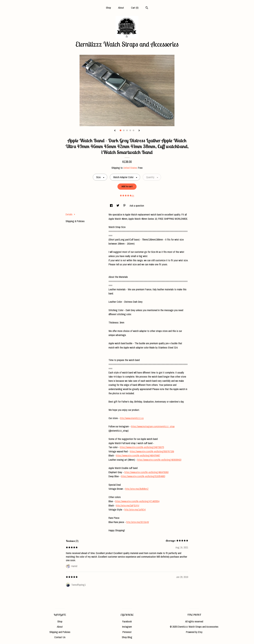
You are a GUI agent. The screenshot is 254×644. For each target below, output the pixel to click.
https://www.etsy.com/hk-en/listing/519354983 (143, 476)
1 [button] (121, 130)
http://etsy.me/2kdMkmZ (137, 489)
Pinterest (127, 632)
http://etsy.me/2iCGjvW (138, 522)
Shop (108, 8)
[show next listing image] (139, 131)
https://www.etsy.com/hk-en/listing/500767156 (152, 451)
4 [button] (130, 130)
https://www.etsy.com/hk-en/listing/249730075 (142, 447)
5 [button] (133, 130)
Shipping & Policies (75, 221)
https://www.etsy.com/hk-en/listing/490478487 (138, 455)
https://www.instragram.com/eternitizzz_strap (153, 426)
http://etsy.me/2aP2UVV (128, 505)
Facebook (127, 621)
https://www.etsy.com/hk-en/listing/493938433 (159, 460)
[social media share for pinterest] (125, 206)
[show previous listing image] (115, 131)
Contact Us (60, 637)
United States (130, 168)
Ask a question (137, 206)
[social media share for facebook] (112, 206)
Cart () (135, 8)
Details (70, 214)
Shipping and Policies (60, 632)
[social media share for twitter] (118, 206)
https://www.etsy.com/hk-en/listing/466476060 (146, 472)
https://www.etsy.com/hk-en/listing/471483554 (137, 501)
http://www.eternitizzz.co (132, 418)
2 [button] (124, 130)
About (121, 8)
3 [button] (127, 130)
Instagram (127, 627)
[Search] (147, 8)
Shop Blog (127, 637)
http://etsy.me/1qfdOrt (135, 510)
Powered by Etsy (194, 632)
